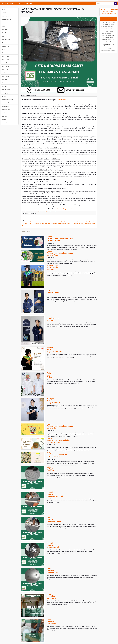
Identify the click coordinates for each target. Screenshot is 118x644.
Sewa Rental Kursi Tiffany (106, 23)
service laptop (6, 63)
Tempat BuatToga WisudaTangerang (52, 267)
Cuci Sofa (5, 116)
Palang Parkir (6, 46)
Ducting (4, 26)
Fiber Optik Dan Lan (8, 100)
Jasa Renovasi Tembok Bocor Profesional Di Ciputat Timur (58, 222)
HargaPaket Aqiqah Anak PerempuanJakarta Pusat (60, 253)
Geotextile (5, 73)
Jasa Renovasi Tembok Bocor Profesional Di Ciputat (33, 222)
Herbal (4, 120)
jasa (3, 36)
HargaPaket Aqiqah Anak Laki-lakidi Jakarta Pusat (59, 440)
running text (6, 56)
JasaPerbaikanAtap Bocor (52, 596)
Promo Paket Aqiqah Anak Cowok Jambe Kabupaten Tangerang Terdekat (43, 212)
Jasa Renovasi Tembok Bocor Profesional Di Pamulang (83, 222)
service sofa (6, 66)
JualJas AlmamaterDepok (53, 293)
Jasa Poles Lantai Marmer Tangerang (107, 34)
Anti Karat (5, 9)
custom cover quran (7, 23)
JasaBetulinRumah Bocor (53, 469)
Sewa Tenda (6, 76)
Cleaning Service (7, 19)
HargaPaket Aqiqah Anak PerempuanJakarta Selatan (60, 239)
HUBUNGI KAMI (28, 3)
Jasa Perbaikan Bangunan (9, 103)
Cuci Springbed (6, 90)
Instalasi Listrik (6, 110)
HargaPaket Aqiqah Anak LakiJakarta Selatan (57, 455)
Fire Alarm (5, 29)
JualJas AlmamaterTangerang (53, 318)
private (4, 49)
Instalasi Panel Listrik (8, 123)
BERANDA (5, 3)
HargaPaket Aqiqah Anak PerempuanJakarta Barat (60, 426)
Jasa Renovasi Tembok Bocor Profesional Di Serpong (59, 224)
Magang (4, 43)
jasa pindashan (6, 39)
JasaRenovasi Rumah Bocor (53, 571)
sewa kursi (5, 86)
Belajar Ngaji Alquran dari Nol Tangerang (107, 47)
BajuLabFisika (49, 375)
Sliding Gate (5, 69)
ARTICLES (19, 3)
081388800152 (61, 100)
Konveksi (5, 83)
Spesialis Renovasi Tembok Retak (53, 545)
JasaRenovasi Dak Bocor (51, 622)
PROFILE (12, 3)
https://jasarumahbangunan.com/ (63, 209)
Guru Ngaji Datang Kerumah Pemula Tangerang (107, 39)
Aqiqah (4, 13)
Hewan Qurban (6, 106)
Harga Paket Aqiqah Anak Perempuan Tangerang (108, 30)
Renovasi (5, 53)
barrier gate (5, 16)
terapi (4, 96)
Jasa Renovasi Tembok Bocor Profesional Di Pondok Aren (35, 224)
